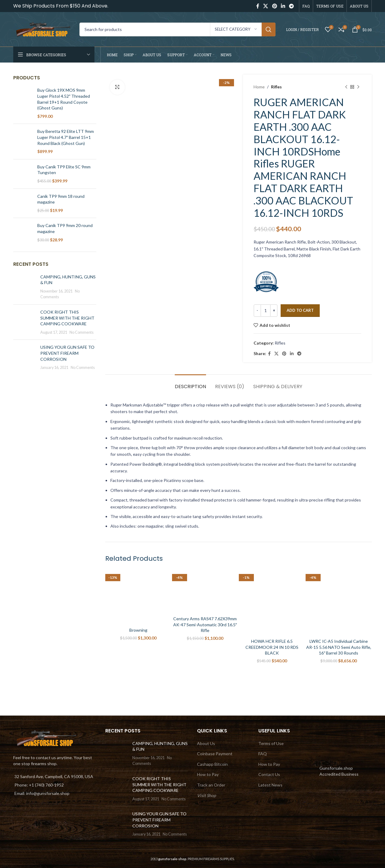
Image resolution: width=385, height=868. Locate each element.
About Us (206, 743)
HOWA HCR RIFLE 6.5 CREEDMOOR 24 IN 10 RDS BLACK (272, 647)
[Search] (177, 29)
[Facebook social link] (258, 6)
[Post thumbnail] (25, 287)
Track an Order (211, 785)
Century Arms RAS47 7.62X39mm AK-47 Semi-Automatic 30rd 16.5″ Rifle (205, 624)
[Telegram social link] (292, 6)
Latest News (270, 785)
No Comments (82, 332)
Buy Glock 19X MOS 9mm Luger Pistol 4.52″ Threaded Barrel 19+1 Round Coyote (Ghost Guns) (64, 99)
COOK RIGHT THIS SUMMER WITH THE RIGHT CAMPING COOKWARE (67, 318)
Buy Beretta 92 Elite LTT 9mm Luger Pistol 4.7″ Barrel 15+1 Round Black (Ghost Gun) (66, 137)
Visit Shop (206, 795)
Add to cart (300, 310)
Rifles (276, 87)
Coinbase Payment (215, 754)
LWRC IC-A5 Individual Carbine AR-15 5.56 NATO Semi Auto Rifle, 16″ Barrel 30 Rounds (339, 647)
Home (259, 87)
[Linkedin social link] (283, 6)
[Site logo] (43, 29)
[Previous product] (346, 87)
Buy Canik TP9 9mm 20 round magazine (65, 228)
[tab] (190, 383)
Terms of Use (271, 743)
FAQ (263, 754)
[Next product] (358, 87)
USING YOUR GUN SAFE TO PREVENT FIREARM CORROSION (67, 353)
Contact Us (269, 774)
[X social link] (266, 6)
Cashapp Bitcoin (212, 764)
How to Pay (208, 774)
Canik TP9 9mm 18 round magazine (61, 199)
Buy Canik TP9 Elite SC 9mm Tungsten (64, 170)
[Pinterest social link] (274, 6)
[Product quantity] (266, 311)
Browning (138, 630)
